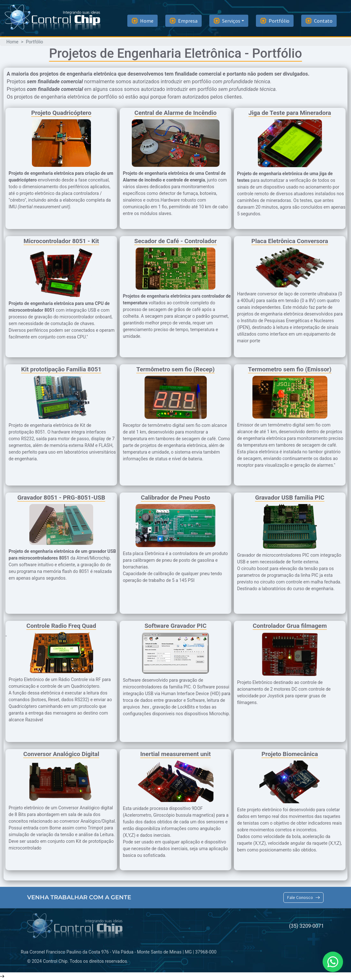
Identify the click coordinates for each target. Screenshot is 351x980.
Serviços (227, 21)
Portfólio (275, 21)
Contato (319, 21)
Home (142, 21)
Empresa (183, 21)
